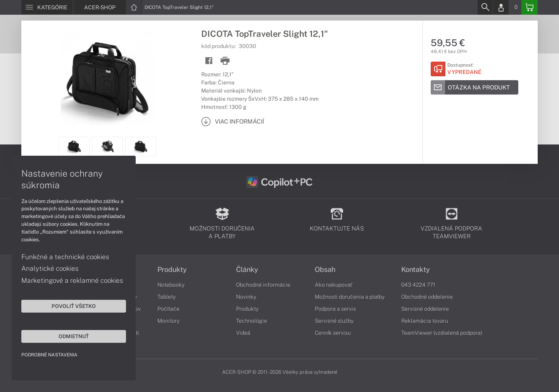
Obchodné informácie (263, 285)
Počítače (168, 309)
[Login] (501, 7)
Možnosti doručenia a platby (350, 297)
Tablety (166, 297)
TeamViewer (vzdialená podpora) (442, 333)
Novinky (246, 297)
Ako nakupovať (334, 285)
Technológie (252, 321)
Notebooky (171, 285)
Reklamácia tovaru (425, 321)
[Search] (485, 7)
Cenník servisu (333, 333)
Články (247, 270)
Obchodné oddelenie (427, 297)
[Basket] (530, 7)
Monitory (168, 321)
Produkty (172, 270)
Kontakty (416, 270)
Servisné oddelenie (425, 309)
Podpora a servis (335, 309)
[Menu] (47, 7)
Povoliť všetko (74, 306)
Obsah (325, 270)
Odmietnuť (74, 336)
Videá (243, 333)
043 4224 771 (418, 285)
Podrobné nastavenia (49, 355)
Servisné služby (334, 321)
